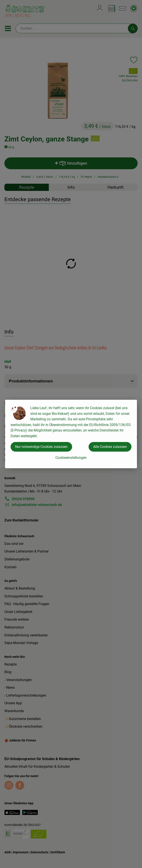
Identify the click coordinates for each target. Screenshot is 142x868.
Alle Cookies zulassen (110, 447)
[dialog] (71, 434)
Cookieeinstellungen (71, 458)
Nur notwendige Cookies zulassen (41, 447)
